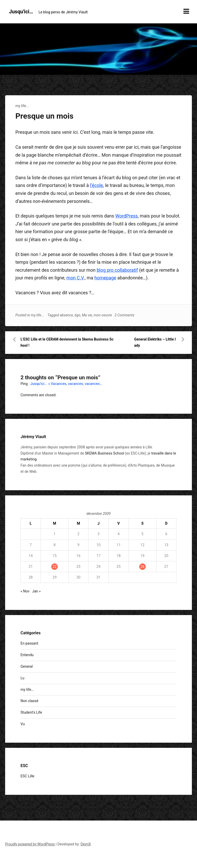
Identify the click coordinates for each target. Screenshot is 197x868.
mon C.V (75, 278)
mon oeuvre (103, 315)
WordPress (127, 216)
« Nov (25, 591)
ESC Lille (27, 776)
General (27, 666)
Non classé (29, 701)
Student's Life (31, 712)
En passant (29, 643)
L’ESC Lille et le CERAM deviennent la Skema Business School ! (67, 342)
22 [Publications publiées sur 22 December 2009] (55, 567)
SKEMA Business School (105, 453)
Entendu (27, 655)
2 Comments (124, 315)
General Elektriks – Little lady (155, 342)
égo (78, 315)
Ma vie (87, 315)
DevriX (86, 844)
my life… (27, 690)
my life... (22, 106)
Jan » (36, 591)
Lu (22, 678)
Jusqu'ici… (21, 12)
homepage (105, 278)
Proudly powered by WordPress (30, 844)
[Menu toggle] (186, 11)
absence (66, 315)
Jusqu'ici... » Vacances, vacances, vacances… (66, 384)
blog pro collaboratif (117, 270)
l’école (97, 185)
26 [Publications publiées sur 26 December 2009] (142, 567)
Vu (23, 724)
